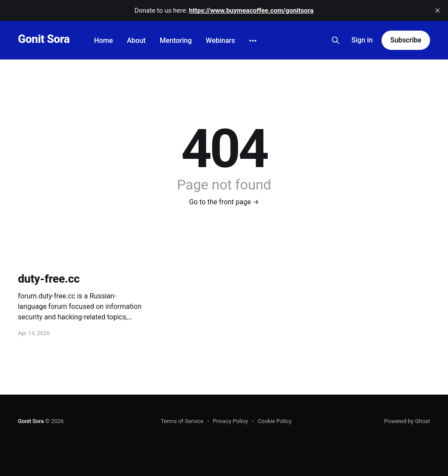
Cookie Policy (275, 421)
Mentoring (176, 40)
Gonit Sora (44, 39)
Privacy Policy (231, 421)
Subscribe (406, 40)
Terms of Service (182, 421)
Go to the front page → (224, 202)
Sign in (362, 40)
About (136, 40)
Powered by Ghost (407, 421)
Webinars (220, 40)
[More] (253, 41)
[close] (437, 10)
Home (103, 40)
